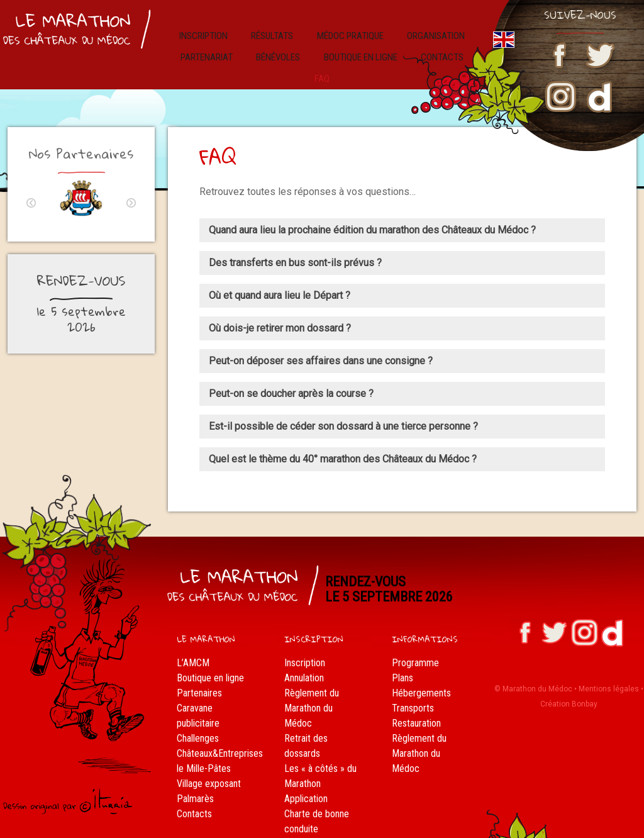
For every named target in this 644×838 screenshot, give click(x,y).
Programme (415, 636)
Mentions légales (609, 662)
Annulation (304, 651)
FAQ (292, 818)
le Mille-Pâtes (204, 742)
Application (306, 772)
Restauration (416, 697)
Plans (402, 651)
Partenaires (199, 667)
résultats (275, 31)
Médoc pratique (346, 31)
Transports (413, 682)
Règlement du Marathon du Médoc (312, 682)
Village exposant (209, 757)
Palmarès (195, 772)
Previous (31, 176)
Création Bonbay (569, 677)
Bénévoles (265, 48)
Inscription (214, 31)
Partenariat (200, 48)
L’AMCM (193, 636)
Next (131, 176)
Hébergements (421, 667)
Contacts (194, 787)
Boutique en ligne (343, 48)
